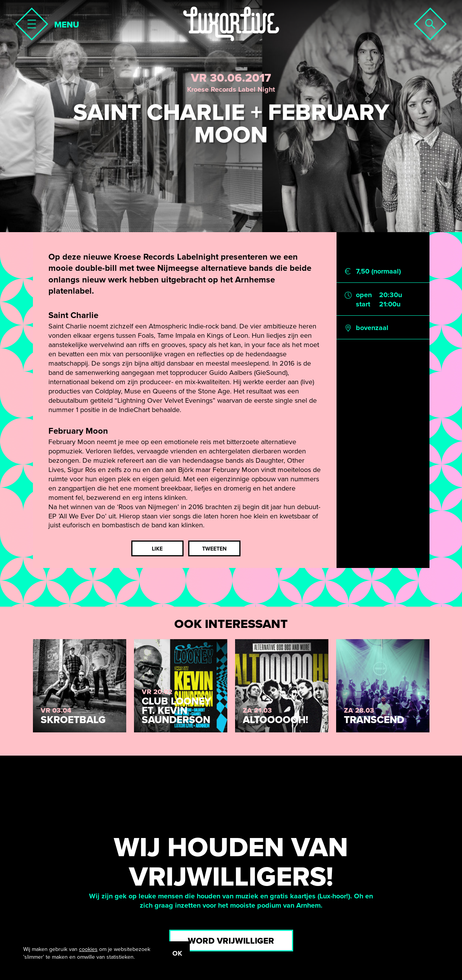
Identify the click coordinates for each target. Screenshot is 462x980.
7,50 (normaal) (378, 271)
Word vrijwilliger (231, 941)
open (364, 295)
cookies (88, 949)
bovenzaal (372, 328)
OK (177, 953)
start (363, 304)
